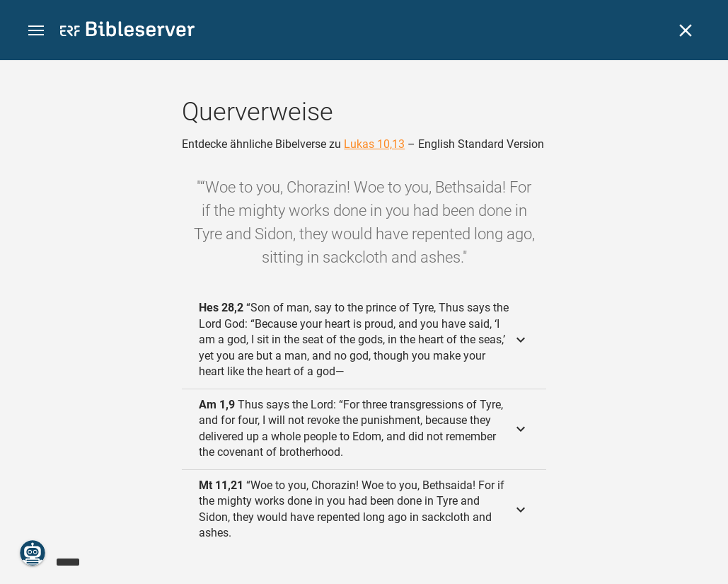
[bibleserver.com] (127, 32)
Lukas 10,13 (374, 144)
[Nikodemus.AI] (33, 553)
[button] (36, 31)
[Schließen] (686, 30)
